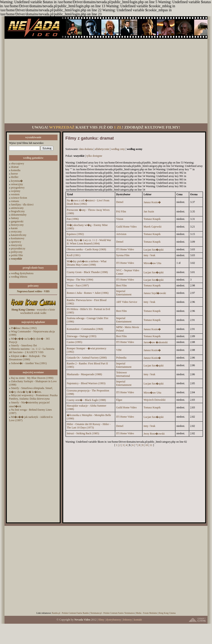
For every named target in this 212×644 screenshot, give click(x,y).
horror (14, 174)
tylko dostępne (94, 156)
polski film (17, 255)
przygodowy (18, 188)
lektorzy (127, 620)
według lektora (19, 277)
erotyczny (16, 232)
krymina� (17, 181)
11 (151, 445)
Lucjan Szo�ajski (153, 250)
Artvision (121, 234)
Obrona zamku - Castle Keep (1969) (86, 249)
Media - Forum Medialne (147, 613)
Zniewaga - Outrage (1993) (82, 336)
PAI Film (121, 212)
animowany (17, 208)
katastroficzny (19, 235)
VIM (119, 350)
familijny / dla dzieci (22, 205)
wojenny (16, 191)
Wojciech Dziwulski (154, 400)
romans (15, 201)
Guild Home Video (126, 227)
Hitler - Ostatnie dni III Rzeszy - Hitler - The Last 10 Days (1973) (89, 426)
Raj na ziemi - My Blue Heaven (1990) (32, 378)
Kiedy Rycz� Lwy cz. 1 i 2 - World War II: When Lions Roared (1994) (89, 242)
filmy (101, 620)
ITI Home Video (125, 249)
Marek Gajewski (152, 227)
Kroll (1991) (74, 255)
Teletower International (123, 374)
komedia (16, 170)
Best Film (121, 285)
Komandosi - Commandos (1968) (85, 329)
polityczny (17, 252)
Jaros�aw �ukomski (156, 342)
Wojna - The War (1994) (80, 280)
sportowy (16, 242)
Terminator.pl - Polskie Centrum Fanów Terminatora (112, 613)
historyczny (17, 225)
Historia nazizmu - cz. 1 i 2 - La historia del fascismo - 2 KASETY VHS (32, 351)
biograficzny (18, 211)
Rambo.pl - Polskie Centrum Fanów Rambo (70, 613)
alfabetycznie (102, 149)
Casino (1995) (74, 342)
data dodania (86, 149)
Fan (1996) (73, 219)
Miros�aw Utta (152, 263)
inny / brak (149, 255)
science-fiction (19, 198)
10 (147, 445)
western (15, 194)
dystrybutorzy (114, 620)
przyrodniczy (18, 248)
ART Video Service (127, 302)
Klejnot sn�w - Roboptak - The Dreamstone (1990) (28, 358)
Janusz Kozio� (152, 202)
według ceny (118, 149)
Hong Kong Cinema (167, 613)
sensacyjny (17, 184)
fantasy (15, 218)
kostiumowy (18, 238)
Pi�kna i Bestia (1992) (24, 328)
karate (14, 228)
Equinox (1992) (75, 234)
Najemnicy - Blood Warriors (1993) (86, 383)
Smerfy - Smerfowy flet (24, 345)
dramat (15, 167)
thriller (15, 177)
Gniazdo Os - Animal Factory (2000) (87, 358)
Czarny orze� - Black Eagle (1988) (86, 400)
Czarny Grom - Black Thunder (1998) (87, 272)
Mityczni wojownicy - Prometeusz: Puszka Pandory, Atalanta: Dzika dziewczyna (33, 397)
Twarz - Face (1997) (78, 285)
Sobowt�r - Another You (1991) (29, 363)
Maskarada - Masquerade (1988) (84, 374)
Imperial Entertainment (124, 293)
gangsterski (17, 221)
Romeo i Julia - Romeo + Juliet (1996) (88, 293)
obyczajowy (18, 163)
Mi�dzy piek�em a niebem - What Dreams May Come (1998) (87, 263)
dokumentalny (19, 215)
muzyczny (17, 245)
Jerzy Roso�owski (154, 434)
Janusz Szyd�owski (155, 293)
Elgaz (119, 400)
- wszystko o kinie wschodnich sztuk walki (33, 311)
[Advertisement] (42, 81)
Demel (120, 202)
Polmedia (121, 358)
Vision (120, 219)
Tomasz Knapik (152, 219)
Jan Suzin (149, 212)
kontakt (138, 620)
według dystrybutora (22, 273)
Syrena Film (123, 255)
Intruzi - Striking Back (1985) (83, 433)
